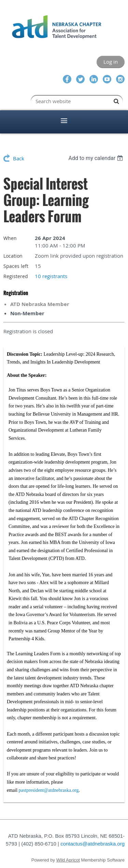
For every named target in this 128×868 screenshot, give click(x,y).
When (10, 238)
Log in (111, 62)
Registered (16, 276)
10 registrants (51, 276)
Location (13, 256)
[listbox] (96, 158)
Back (19, 158)
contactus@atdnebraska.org (93, 844)
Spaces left (16, 266)
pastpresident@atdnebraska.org (49, 790)
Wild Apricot (68, 860)
